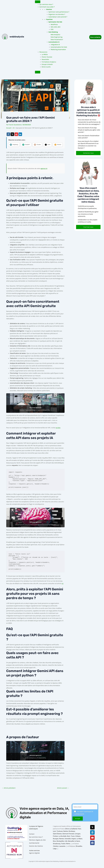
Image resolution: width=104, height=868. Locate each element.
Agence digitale (34, 857)
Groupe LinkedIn (47, 64)
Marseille (71, 845)
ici (63, 590)
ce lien (58, 434)
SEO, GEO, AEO (55, 27)
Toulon (63, 848)
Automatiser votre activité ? (58, 17)
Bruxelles (79, 850)
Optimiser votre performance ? (59, 12)
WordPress (54, 24)
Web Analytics (55, 35)
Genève (56, 850)
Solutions (49, 9)
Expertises (49, 19)
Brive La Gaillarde (71, 833)
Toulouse (60, 835)
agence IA (44, 175)
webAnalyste (17, 37)
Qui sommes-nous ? (46, 4)
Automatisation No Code (59, 47)
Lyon (54, 835)
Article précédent (9, 794)
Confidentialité (34, 847)
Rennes (62, 843)
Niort (69, 840)
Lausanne (62, 850)
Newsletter (45, 59)
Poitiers (56, 840)
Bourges (56, 843)
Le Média (45, 54)
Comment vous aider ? (47, 7)
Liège (55, 853)
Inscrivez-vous (88, 227)
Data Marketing (53, 32)
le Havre (77, 845)
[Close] (38, 72)
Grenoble (68, 843)
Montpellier (60, 845)
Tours (73, 840)
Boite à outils (46, 67)
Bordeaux (72, 835)
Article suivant (63, 794)
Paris (79, 833)
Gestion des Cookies (36, 850)
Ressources (43, 52)
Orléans (78, 840)
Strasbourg (57, 848)
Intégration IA (55, 45)
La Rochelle (63, 840)
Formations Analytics (49, 62)
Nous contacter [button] (95, 37)
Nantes (66, 835)
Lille (66, 845)
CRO (52, 29)
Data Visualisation (57, 39)
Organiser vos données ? (57, 14)
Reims (68, 848)
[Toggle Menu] (38, 2)
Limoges (77, 838)
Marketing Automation (58, 49)
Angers (74, 843)
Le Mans (80, 843)
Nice (54, 845)
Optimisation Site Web (55, 22)
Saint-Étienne (57, 838)
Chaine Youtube (47, 57)
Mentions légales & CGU (37, 844)
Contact (32, 838)
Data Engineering (56, 37)
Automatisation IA (54, 42)
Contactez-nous (88, 153)
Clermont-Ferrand (68, 838)
